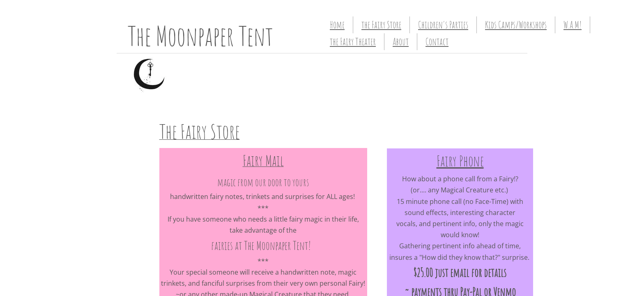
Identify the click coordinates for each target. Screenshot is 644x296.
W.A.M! (573, 25)
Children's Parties (443, 25)
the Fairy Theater (353, 42)
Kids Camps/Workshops (516, 25)
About (401, 42)
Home (337, 25)
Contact (437, 42)
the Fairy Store (381, 25)
